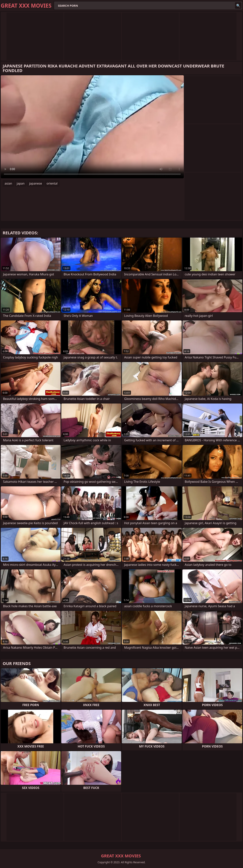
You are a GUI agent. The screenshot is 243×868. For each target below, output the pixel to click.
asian (8, 183)
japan (21, 183)
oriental (52, 183)
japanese (36, 183)
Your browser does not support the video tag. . (92, 127)
